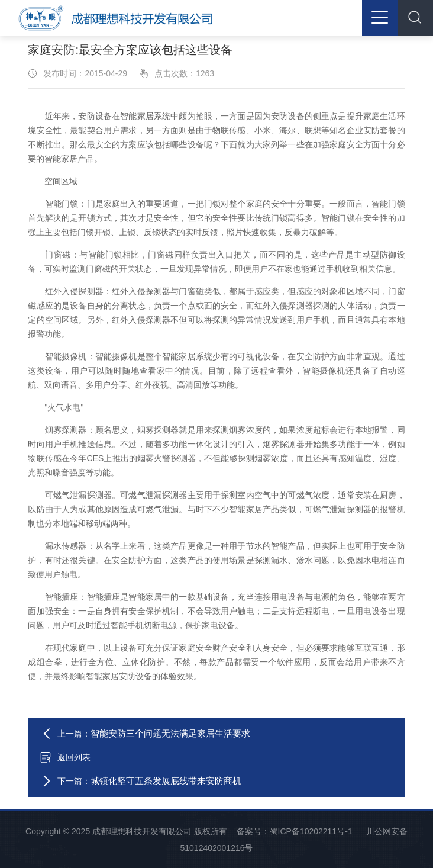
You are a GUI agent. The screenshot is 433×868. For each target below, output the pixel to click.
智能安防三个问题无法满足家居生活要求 (170, 733)
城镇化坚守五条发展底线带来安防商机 (166, 781)
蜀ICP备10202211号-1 (311, 831)
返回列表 (65, 757)
